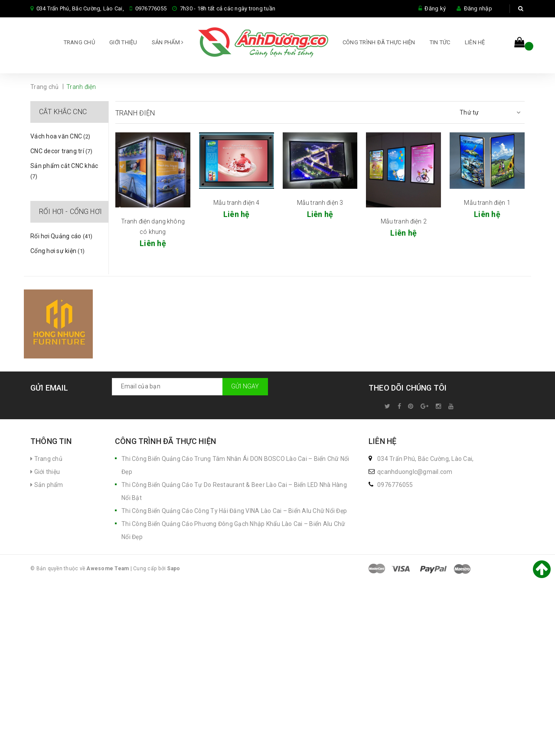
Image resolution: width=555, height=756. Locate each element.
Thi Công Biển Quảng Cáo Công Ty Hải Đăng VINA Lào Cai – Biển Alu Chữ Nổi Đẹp (234, 514)
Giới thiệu (123, 43)
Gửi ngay (245, 389)
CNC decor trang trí (61, 154)
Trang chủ (79, 43)
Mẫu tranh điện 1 (487, 205)
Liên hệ (475, 43)
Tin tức (440, 43)
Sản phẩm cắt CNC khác (64, 174)
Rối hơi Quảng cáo (62, 239)
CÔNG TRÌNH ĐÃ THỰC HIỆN (379, 43)
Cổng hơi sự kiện (57, 254)
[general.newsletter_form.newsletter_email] (190, 389)
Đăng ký (435, 8)
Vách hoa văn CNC (60, 139)
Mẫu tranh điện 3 (320, 205)
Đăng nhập (478, 8)
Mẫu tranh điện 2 (404, 224)
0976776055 (151, 8)
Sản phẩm (168, 43)
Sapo (173, 572)
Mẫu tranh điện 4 (236, 205)
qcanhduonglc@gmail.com (415, 475)
